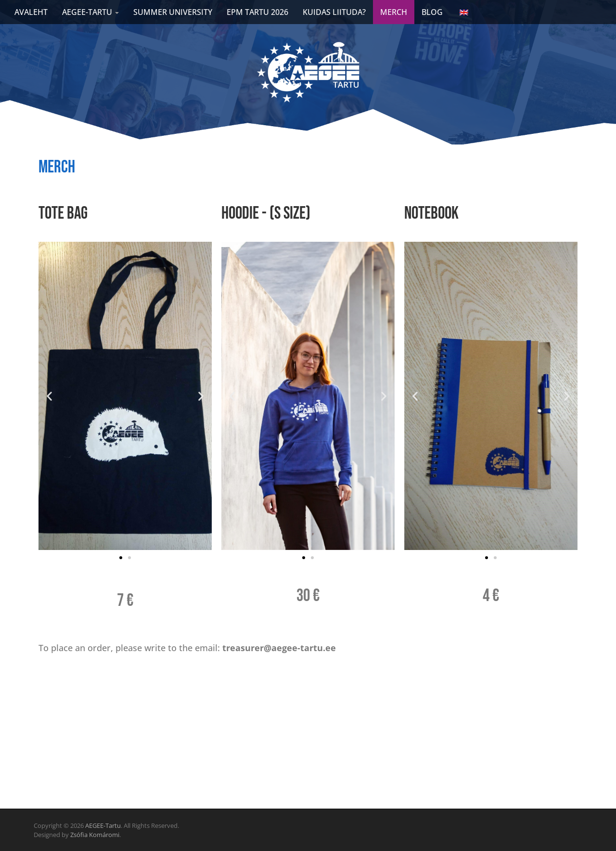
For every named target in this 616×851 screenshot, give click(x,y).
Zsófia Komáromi (95, 835)
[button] (49, 396)
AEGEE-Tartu (103, 825)
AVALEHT (31, 12)
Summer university (173, 12)
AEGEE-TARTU (90, 12)
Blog (432, 12)
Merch (394, 12)
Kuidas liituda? (334, 12)
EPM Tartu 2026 (257, 12)
